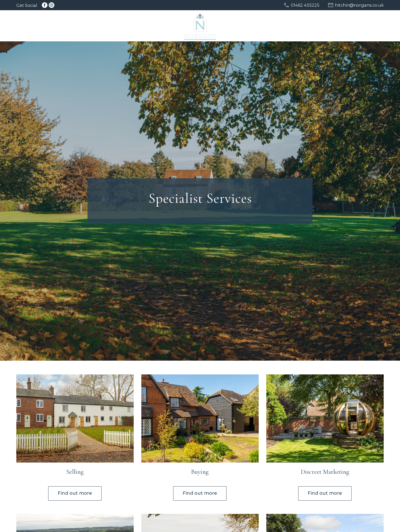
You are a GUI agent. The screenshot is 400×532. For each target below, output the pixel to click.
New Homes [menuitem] (257, 26)
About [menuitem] (323, 26)
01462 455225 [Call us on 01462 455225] (305, 5)
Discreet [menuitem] (146, 26)
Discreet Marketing (325, 472)
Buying (200, 472)
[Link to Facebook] (45, 5)
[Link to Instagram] (52, 5)
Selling (75, 472)
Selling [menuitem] (86, 26)
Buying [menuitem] (115, 26)
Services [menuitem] (294, 26)
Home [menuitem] (59, 26)
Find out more (75, 493)
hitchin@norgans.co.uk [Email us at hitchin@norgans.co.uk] (359, 5)
